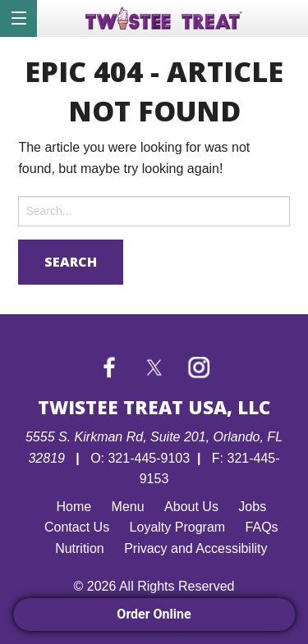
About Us (191, 507)
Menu (128, 507)
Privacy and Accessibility (195, 548)
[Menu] (18, 18)
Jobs (252, 507)
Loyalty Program (178, 527)
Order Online (154, 614)
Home (74, 507)
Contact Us (77, 527)
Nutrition (80, 548)
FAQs (262, 527)
